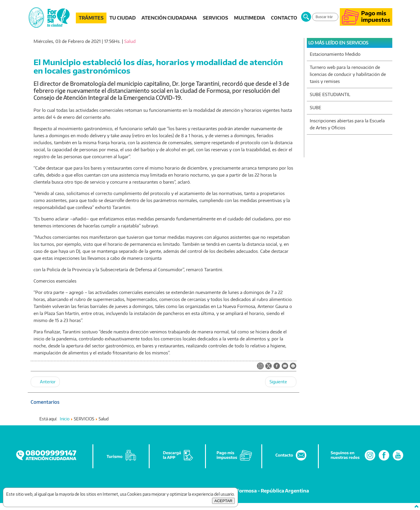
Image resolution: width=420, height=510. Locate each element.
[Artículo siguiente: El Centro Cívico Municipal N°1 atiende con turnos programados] (281, 382)
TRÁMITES (91, 18)
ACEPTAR (223, 501)
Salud (130, 41)
